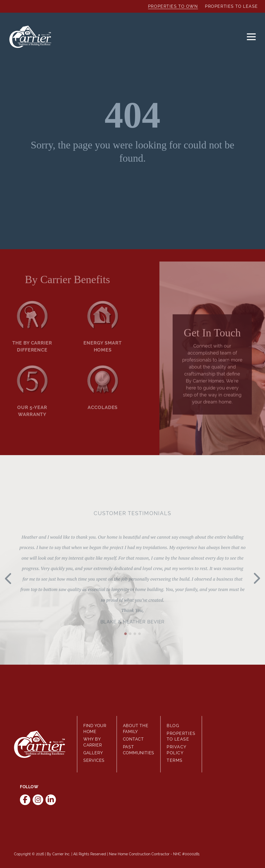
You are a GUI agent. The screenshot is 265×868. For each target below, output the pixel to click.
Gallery (93, 753)
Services (94, 760)
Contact (134, 739)
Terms (175, 760)
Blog (173, 726)
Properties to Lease (231, 6)
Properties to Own (173, 6)
